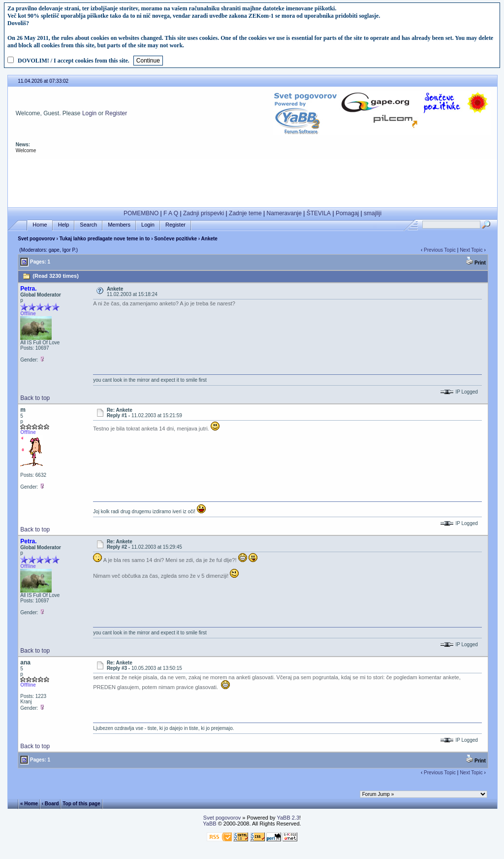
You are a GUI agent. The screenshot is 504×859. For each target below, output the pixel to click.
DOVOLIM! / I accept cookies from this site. (74, 61)
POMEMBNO (141, 213)
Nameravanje (284, 213)
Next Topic (471, 250)
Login (89, 113)
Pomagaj (347, 213)
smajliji (373, 213)
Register (116, 113)
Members (119, 225)
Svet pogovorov (36, 239)
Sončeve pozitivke (175, 239)
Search (88, 225)
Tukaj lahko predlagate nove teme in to (105, 239)
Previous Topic (440, 250)
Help (64, 225)
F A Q (171, 213)
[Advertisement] (252, 181)
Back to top (35, 398)
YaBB (209, 824)
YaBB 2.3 (288, 818)
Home (40, 225)
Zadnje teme (245, 213)
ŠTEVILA (319, 213)
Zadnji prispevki (204, 213)
